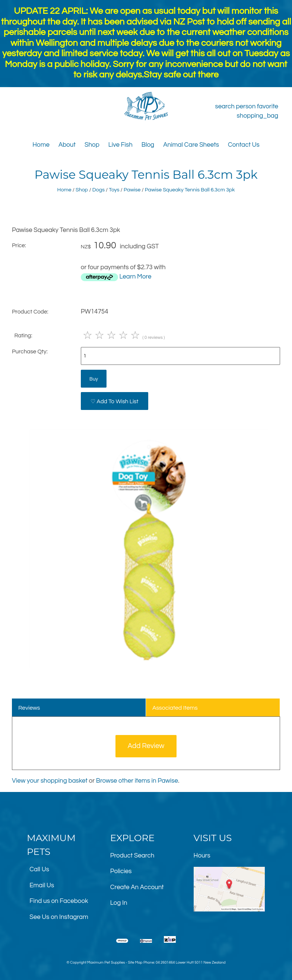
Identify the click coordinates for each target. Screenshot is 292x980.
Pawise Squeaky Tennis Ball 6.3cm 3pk (190, 190)
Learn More (135, 277)
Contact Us (244, 145)
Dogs (99, 190)
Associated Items (175, 708)
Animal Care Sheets (191, 145)
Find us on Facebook (59, 901)
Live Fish (120, 145)
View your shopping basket (50, 781)
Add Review (146, 746)
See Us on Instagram (59, 917)
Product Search (132, 856)
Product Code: (30, 312)
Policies (121, 871)
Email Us (42, 885)
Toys (114, 190)
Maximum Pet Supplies (106, 962)
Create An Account (137, 887)
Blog (148, 145)
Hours (202, 856)
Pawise (132, 190)
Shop (92, 145)
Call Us (39, 869)
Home (41, 145)
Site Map (135, 962)
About (67, 145)
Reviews (29, 708)
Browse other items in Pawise (137, 781)
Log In (119, 903)
